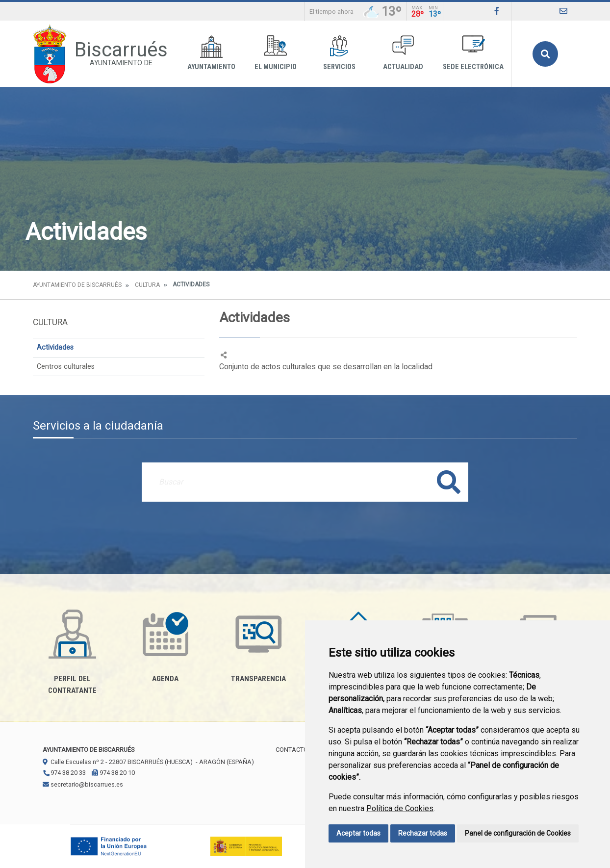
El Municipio (276, 53)
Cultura (147, 285)
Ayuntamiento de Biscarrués (77, 285)
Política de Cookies (400, 808)
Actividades (55, 347)
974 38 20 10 (113, 773)
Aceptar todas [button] (358, 833)
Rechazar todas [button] (423, 833)
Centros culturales (66, 367)
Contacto (292, 750)
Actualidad (403, 53)
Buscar (545, 54)
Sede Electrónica (473, 53)
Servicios (339, 53)
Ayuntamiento (211, 53)
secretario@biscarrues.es (83, 784)
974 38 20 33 (64, 773)
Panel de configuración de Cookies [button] (518, 833)
